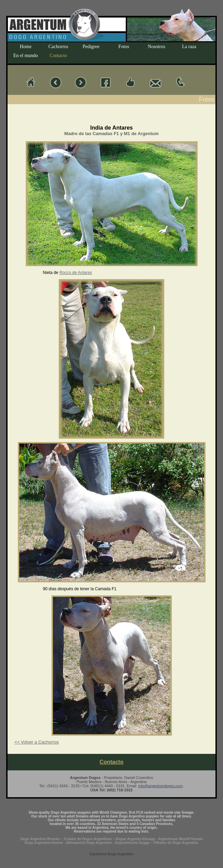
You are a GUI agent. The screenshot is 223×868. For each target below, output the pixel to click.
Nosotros (157, 47)
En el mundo (26, 56)
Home (25, 47)
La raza (189, 47)
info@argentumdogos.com (160, 786)
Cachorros (58, 47)
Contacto (59, 56)
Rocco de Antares (76, 273)
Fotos (124, 47)
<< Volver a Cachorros (37, 742)
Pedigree (91, 47)
